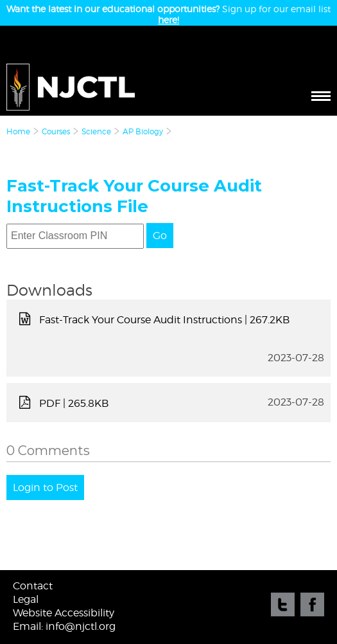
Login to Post (45, 487)
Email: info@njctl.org (64, 626)
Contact (33, 586)
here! (168, 20)
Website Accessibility (64, 613)
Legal (26, 599)
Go (160, 236)
